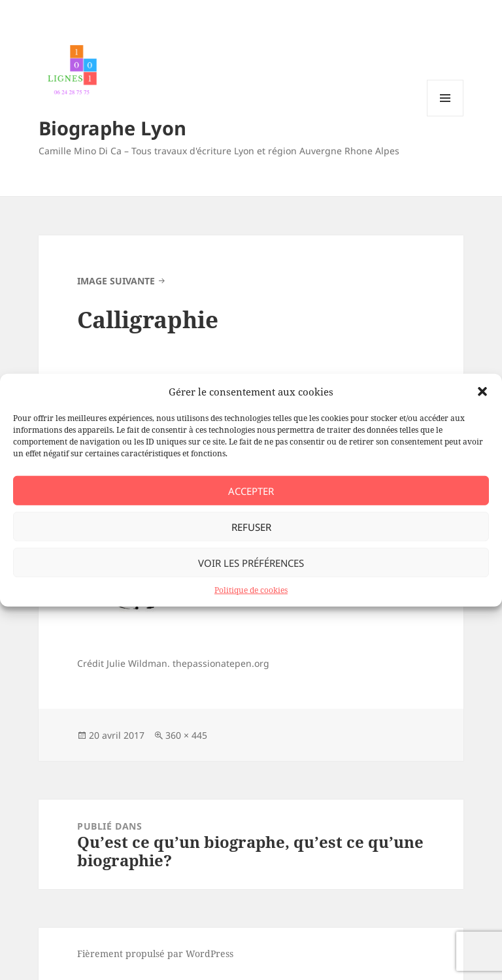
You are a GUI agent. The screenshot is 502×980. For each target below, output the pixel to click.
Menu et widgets (445, 116)
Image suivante (116, 281)
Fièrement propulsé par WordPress (155, 954)
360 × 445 (186, 735)
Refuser (251, 526)
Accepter (251, 490)
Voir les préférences (251, 562)
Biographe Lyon (112, 128)
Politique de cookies (251, 590)
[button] (482, 392)
